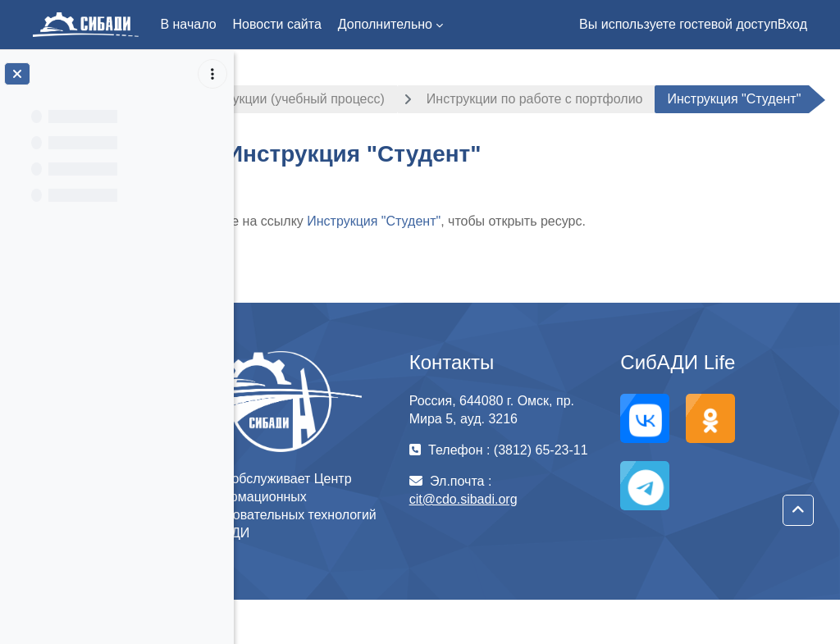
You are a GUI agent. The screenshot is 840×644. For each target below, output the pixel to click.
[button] (798, 510)
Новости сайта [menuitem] (277, 24)
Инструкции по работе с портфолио (604, 99)
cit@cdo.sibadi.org (509, 562)
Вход (792, 24)
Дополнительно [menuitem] (385, 24)
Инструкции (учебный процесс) (359, 99)
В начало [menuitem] (188, 24)
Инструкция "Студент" (443, 265)
